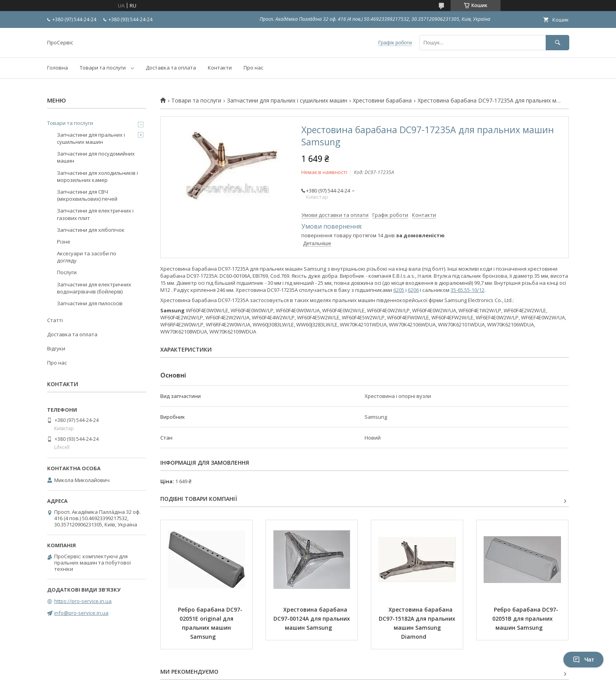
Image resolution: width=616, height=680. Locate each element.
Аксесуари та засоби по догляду (87, 257)
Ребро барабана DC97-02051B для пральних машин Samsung (525, 619)
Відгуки (56, 348)
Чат (583, 660)
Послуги (67, 272)
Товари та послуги (103, 68)
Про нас (253, 68)
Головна (58, 68)
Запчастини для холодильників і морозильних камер (97, 176)
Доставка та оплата (171, 68)
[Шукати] (557, 43)
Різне (64, 242)
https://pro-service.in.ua (83, 601)
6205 (399, 290)
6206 (413, 290)
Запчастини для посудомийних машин (96, 157)
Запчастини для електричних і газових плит (95, 214)
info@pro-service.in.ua (81, 613)
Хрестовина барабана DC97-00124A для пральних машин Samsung (313, 619)
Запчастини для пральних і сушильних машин (287, 101)
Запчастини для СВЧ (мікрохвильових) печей (87, 195)
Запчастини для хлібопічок (91, 230)
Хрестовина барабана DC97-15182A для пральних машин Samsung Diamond (418, 623)
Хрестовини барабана (382, 101)
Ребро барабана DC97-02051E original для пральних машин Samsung (210, 623)
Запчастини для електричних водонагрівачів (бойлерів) (94, 288)
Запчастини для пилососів (90, 303)
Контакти (220, 68)
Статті (55, 320)
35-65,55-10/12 (467, 290)
